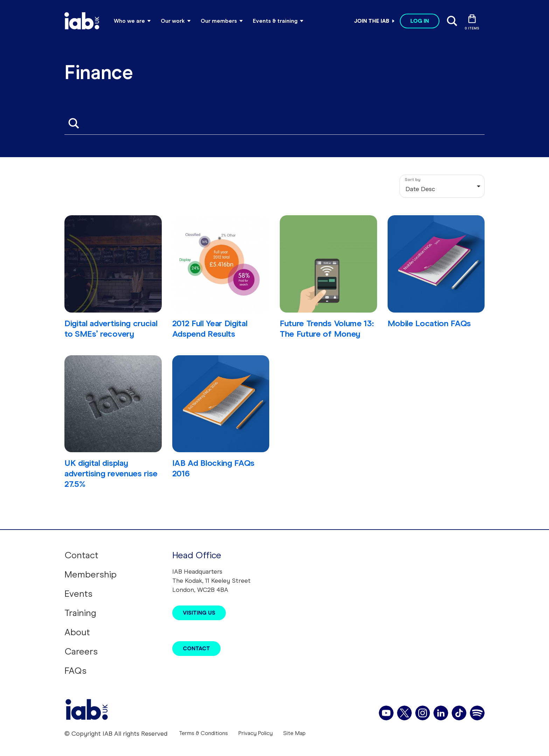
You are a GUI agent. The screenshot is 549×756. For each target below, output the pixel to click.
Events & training (275, 21)
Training (80, 613)
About (77, 632)
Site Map (294, 733)
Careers (81, 651)
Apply (74, 123)
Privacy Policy (256, 733)
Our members (219, 21)
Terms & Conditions (203, 733)
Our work (173, 21)
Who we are (129, 21)
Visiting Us (199, 613)
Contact (81, 555)
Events (78, 594)
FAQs (75, 671)
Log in (420, 21)
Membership (91, 574)
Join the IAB (372, 21)
